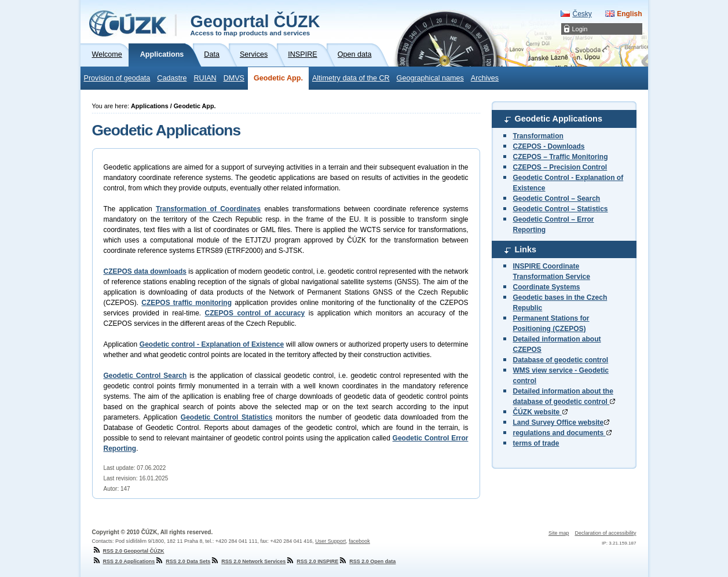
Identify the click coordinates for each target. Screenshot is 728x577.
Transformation (538, 136)
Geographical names (430, 78)
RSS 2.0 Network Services (248, 561)
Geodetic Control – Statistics (561, 209)
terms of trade (536, 443)
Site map (559, 533)
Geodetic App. (278, 78)
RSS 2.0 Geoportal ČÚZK (128, 551)
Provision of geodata (117, 78)
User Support (330, 541)
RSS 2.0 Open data (367, 561)
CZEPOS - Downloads (549, 146)
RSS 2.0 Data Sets (182, 561)
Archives (485, 78)
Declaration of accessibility (605, 533)
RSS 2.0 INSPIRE (312, 561)
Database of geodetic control (561, 360)
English (629, 14)
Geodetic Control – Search (557, 199)
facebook (359, 541)
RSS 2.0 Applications (124, 561)
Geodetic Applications (559, 119)
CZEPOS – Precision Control (560, 167)
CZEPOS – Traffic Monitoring (561, 157)
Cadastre (172, 78)
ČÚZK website (540, 412)
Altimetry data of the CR (351, 78)
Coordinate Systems (547, 287)
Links (526, 249)
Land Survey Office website (561, 422)
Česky (582, 14)
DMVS (234, 78)
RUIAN (205, 78)
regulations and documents (562, 433)
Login (580, 29)
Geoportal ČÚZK (255, 24)
